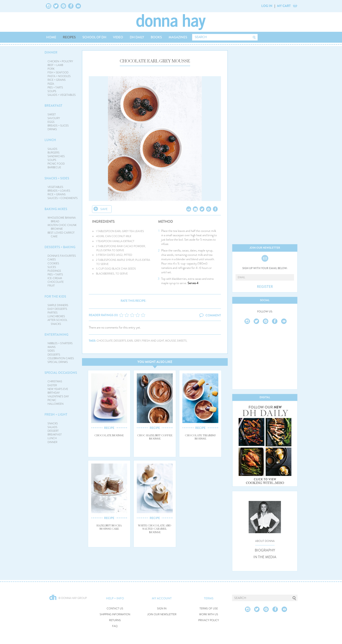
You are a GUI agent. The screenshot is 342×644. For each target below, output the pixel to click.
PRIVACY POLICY (209, 620)
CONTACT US (115, 609)
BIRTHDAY (54, 393)
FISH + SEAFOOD (58, 72)
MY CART (284, 6)
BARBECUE (54, 167)
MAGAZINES (178, 37)
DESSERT (53, 431)
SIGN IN (162, 609)
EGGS (51, 122)
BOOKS (156, 37)
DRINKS (52, 129)
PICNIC (52, 400)
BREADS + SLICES (58, 126)
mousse (171, 341)
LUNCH (50, 140)
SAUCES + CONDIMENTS (63, 198)
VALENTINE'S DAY (58, 396)
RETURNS (115, 620)
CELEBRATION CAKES (61, 358)
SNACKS (53, 423)
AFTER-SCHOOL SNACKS (57, 322)
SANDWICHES (56, 156)
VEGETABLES (55, 187)
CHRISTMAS (55, 381)
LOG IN (267, 6)
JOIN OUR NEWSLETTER (162, 614)
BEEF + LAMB (55, 65)
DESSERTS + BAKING (60, 247)
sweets (182, 341)
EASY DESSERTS (57, 309)
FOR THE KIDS (55, 297)
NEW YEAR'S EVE (58, 389)
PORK (51, 69)
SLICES (52, 267)
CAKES (52, 260)
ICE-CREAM (55, 278)
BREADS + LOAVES (59, 191)
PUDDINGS (54, 271)
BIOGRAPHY (265, 550)
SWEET (52, 115)
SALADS (52, 149)
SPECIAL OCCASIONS (61, 373)
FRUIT (51, 286)
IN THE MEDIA (265, 557)
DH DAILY (137, 37)
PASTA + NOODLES (59, 76)
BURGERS (54, 153)
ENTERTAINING (56, 335)
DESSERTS (54, 355)
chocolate (105, 341)
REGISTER (265, 287)
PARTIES (53, 313)
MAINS (52, 347)
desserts (120, 341)
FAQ (115, 626)
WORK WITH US (209, 614)
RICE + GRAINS (57, 80)
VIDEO (118, 37)
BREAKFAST (53, 106)
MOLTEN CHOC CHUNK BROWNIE (62, 227)
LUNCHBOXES (56, 316)
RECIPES (69, 37)
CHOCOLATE (56, 282)
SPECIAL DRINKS (58, 362)
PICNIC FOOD (56, 164)
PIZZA (51, 84)
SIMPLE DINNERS (58, 305)
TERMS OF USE (209, 609)
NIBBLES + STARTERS (60, 343)
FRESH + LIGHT (56, 415)
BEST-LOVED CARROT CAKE (61, 235)
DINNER (51, 52)
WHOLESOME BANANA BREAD (62, 220)
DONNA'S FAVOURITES (62, 256)
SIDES (51, 351)
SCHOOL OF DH (94, 37)
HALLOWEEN (56, 404)
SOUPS (52, 91)
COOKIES (53, 263)
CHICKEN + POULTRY (60, 61)
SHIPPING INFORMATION (115, 614)
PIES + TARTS (55, 88)
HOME (51, 37)
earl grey (134, 341)
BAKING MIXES (56, 209)
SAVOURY (54, 118)
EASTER (52, 385)
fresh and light (153, 341)
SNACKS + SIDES (57, 178)
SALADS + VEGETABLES (62, 95)
